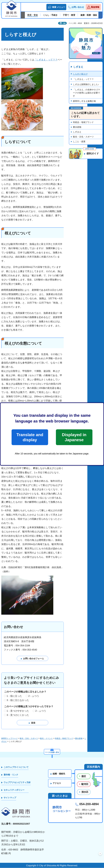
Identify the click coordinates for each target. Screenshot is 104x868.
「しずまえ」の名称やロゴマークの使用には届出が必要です (86, 93)
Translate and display (30, 437)
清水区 (85, 792)
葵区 (84, 776)
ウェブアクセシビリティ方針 (17, 782)
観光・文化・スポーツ (83, 137)
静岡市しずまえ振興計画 (84, 101)
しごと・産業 (79, 142)
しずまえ (79, 67)
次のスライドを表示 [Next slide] (100, 15)
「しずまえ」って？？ (46, 60)
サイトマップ (10, 798)
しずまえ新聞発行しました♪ (86, 85)
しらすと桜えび (80, 74)
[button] (56, 7)
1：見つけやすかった (18, 711)
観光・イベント (46, 739)
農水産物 (77, 127)
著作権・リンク (11, 775)
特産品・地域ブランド (83, 122)
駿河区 (85, 784)
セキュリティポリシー (14, 790)
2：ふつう (34, 696)
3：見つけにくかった (18, 715)
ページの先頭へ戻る (52, 752)
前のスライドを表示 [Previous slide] (23, 15)
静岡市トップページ (9, 739)
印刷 (64, 23)
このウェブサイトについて (16, 767)
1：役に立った (14, 696)
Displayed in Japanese (74, 437)
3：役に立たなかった (18, 700)
